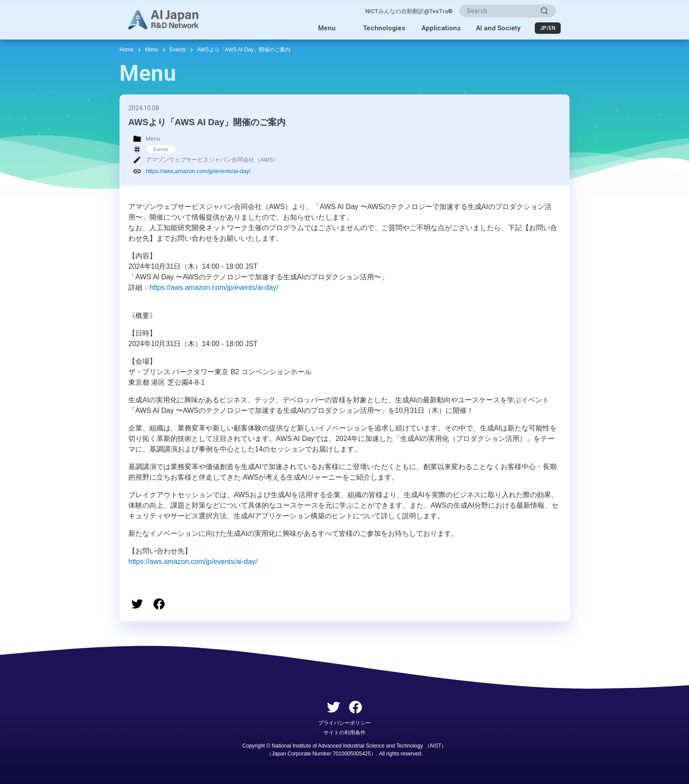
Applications (441, 28)
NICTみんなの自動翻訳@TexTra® (409, 11)
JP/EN (548, 28)
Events (178, 50)
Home (127, 50)
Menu (327, 28)
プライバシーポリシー (344, 723)
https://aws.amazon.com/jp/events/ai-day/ (198, 171)
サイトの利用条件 (344, 733)
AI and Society (498, 28)
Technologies (384, 28)
